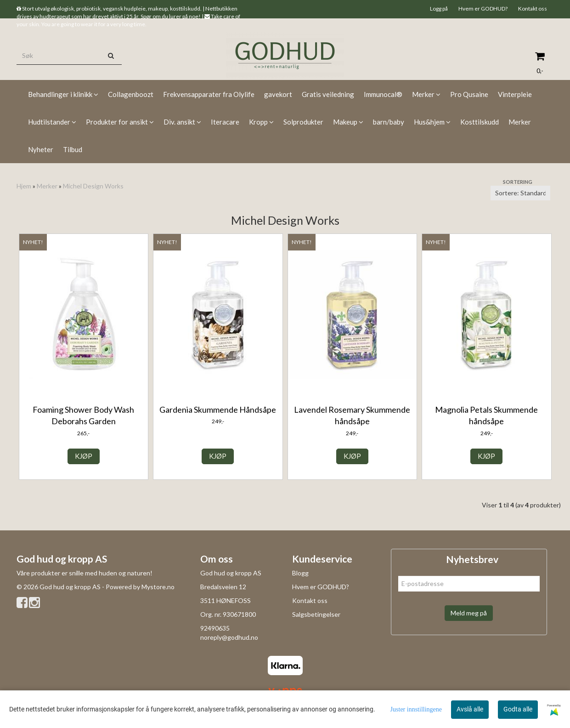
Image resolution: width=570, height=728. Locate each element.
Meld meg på (469, 613)
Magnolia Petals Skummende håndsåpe (486, 415)
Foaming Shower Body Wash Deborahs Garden (83, 415)
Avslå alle (470, 709)
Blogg (300, 573)
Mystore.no (158, 587)
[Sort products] (520, 193)
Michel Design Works (93, 186)
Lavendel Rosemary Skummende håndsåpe (352, 415)
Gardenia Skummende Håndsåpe (218, 409)
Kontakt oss (533, 9)
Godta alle (518, 709)
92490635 (215, 628)
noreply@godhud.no (229, 637)
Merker (47, 186)
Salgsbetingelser (316, 614)
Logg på (439, 9)
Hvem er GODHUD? (483, 9)
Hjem (24, 186)
